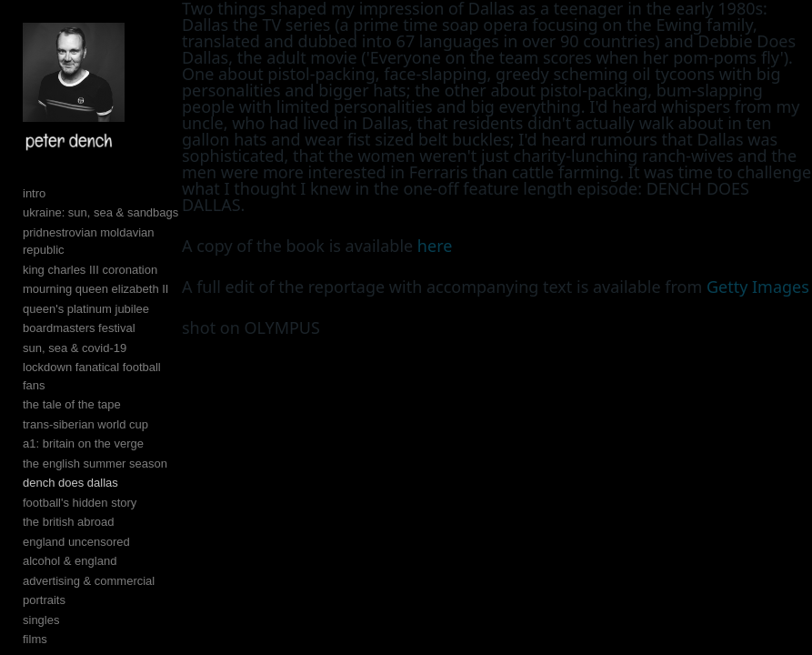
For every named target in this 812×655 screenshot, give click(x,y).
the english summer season (95, 464)
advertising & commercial (89, 581)
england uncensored (76, 542)
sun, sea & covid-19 (75, 348)
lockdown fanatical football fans (92, 376)
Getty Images (758, 287)
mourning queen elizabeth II (95, 289)
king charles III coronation (90, 270)
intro (34, 193)
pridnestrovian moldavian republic (89, 242)
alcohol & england (70, 561)
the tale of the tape (72, 404)
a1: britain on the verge (83, 443)
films (35, 639)
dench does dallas (70, 483)
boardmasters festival (79, 328)
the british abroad (68, 522)
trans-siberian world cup (85, 424)
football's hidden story (80, 503)
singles (41, 620)
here (435, 246)
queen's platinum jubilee (86, 309)
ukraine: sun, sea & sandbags (100, 212)
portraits (44, 600)
